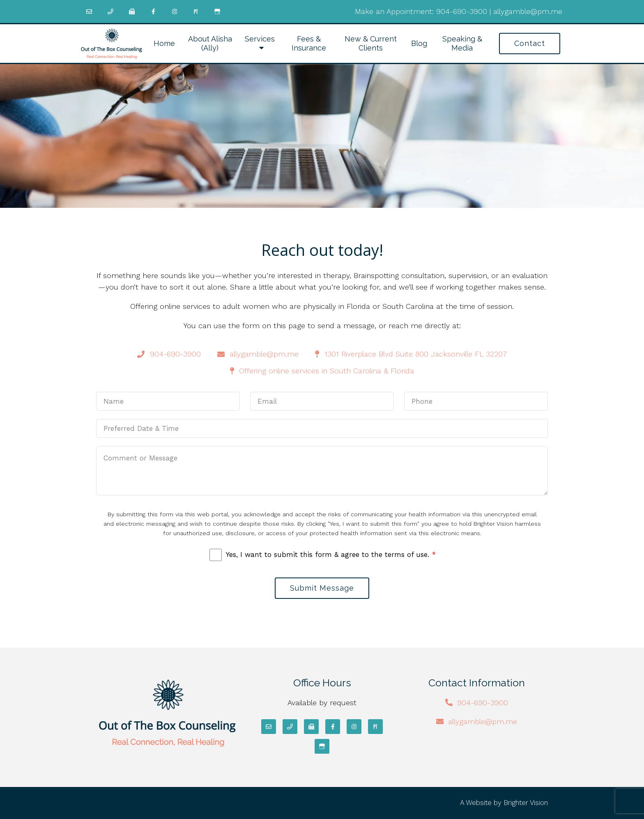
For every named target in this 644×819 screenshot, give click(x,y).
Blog (419, 43)
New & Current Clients (371, 43)
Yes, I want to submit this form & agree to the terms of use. (331, 554)
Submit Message (322, 588)
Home (164, 43)
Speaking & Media (462, 43)
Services (260, 39)
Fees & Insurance (309, 43)
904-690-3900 (462, 11)
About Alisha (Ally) (210, 43)
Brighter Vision (526, 803)
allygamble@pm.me (528, 11)
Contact (530, 43)
